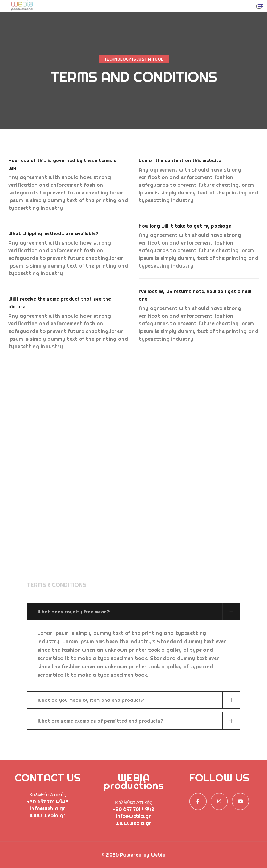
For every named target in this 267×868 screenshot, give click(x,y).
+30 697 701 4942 (48, 802)
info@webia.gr (48, 809)
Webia (158, 855)
